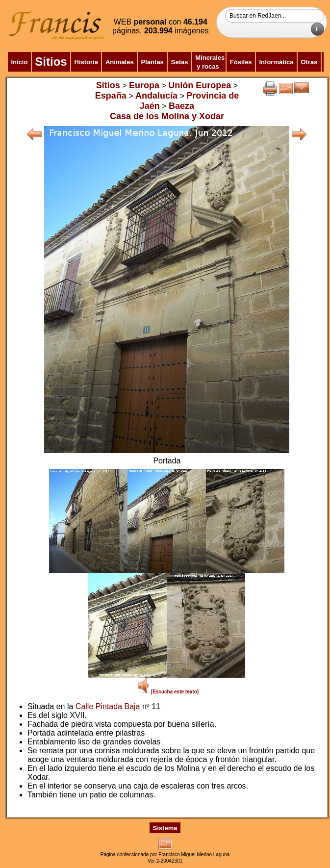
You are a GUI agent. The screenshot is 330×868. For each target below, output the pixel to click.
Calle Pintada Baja (108, 706)
